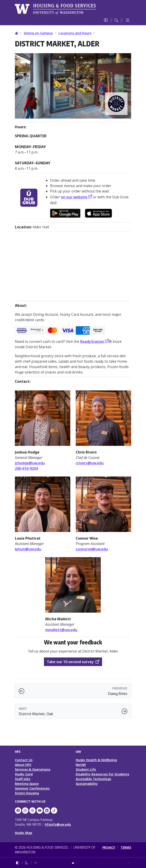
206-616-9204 (26, 468)
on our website (74, 197)
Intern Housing (27, 793)
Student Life (86, 769)
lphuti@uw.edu (28, 549)
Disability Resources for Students (102, 774)
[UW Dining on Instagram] (25, 811)
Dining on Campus (38, 33)
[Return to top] (73, 863)
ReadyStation (92, 341)
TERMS (126, 847)
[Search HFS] (116, 20)
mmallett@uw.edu (61, 630)
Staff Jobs (23, 779)
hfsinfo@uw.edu (58, 824)
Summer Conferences (32, 788)
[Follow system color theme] (18, 863)
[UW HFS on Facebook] (18, 811)
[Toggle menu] (128, 20)
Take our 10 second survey (70, 662)
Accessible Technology (94, 779)
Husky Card (24, 774)
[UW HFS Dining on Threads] (32, 811)
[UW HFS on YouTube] (40, 811)
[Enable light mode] (36, 863)
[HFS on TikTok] (54, 811)
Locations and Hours (75, 33)
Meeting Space (27, 784)
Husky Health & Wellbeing (96, 760)
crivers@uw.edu (90, 463)
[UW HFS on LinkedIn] (47, 811)
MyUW (81, 765)
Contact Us (24, 760)
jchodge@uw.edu (30, 463)
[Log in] (105, 20)
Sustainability (87, 784)
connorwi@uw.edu (92, 549)
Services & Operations (33, 769)
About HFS (23, 765)
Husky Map (24, 833)
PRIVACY (109, 847)
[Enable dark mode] (27, 863)
